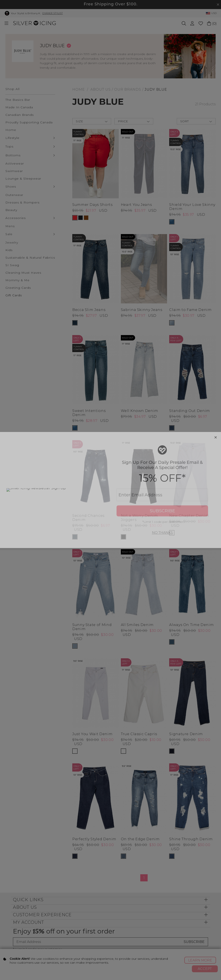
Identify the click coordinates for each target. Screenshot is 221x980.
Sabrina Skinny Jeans (142, 310)
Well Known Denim (140, 411)
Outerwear (14, 195)
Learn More (200, 960)
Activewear (15, 163)
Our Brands (128, 89)
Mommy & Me (17, 280)
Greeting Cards (18, 288)
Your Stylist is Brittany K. (26, 13)
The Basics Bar (18, 100)
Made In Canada (19, 107)
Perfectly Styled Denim (94, 839)
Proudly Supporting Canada (29, 122)
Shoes (11, 186)
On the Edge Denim (140, 839)
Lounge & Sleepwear (23, 179)
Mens (10, 226)
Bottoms (13, 155)
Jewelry (12, 242)
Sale (9, 234)
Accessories (16, 218)
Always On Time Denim (191, 625)
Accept (205, 969)
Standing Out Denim (190, 411)
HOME (79, 89)
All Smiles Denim (137, 625)
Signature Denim (186, 734)
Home (11, 130)
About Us (101, 89)
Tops (9, 146)
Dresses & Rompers (22, 202)
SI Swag (12, 265)
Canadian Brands (20, 115)
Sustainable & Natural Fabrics (30, 258)
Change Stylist (53, 13)
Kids (9, 250)
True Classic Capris (139, 734)
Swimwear (14, 171)
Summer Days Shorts (92, 205)
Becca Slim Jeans (89, 310)
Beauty (11, 210)
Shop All (13, 89)
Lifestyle (12, 138)
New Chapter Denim (189, 516)
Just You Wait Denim (92, 734)
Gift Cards (14, 295)
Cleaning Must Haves (23, 273)
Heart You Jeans (136, 205)
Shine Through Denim (191, 839)
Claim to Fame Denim (190, 310)
